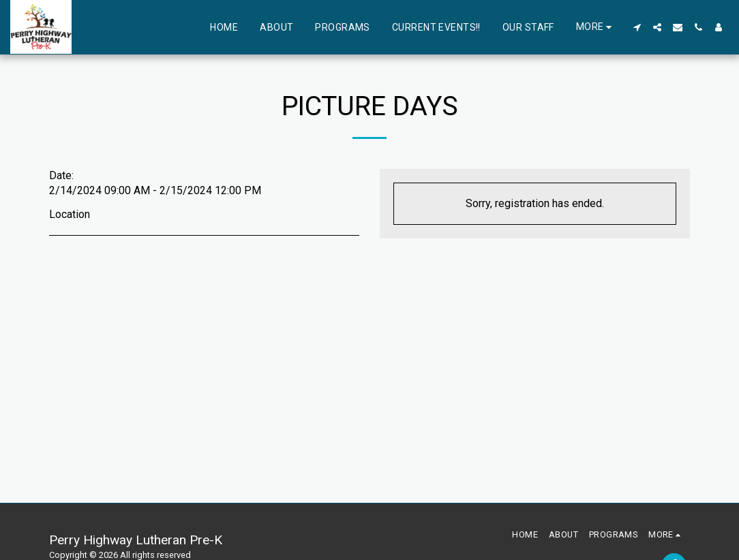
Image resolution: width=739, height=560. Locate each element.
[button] (637, 27)
